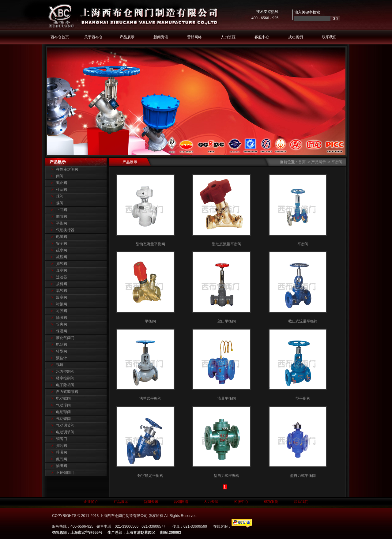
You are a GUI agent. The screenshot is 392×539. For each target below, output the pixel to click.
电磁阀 (62, 237)
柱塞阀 (62, 190)
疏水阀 (62, 250)
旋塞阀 (62, 297)
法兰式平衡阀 (150, 398)
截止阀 (62, 183)
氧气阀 (62, 291)
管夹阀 (62, 324)
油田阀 (62, 466)
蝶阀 (60, 203)
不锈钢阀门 (65, 473)
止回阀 (62, 210)
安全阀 (62, 243)
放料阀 (62, 284)
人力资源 (228, 37)
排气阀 (62, 264)
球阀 (60, 196)
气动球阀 (63, 405)
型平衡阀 (303, 398)
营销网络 (194, 37)
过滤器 (62, 277)
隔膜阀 (62, 318)
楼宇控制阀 (65, 378)
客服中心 (262, 37)
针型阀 (62, 351)
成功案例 (296, 37)
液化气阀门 (65, 338)
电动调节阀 (65, 432)
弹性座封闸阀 (67, 169)
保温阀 (62, 331)
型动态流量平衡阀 (150, 244)
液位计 (62, 358)
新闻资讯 (161, 37)
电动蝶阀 (63, 398)
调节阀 (62, 217)
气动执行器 (65, 230)
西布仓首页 (60, 37)
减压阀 (62, 257)
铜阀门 (62, 439)
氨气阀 (62, 459)
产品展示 (127, 37)
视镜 (60, 365)
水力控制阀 (65, 371)
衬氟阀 (62, 304)
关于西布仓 (93, 37)
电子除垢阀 (65, 385)
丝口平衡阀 (227, 321)
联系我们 (329, 37)
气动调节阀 (65, 425)
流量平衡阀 (227, 398)
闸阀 (60, 176)
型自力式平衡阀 (227, 476)
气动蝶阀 (63, 419)
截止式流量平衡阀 (303, 321)
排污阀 (62, 446)
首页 (302, 162)
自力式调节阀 (67, 392)
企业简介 (91, 502)
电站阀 (62, 345)
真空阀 (62, 270)
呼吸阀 (62, 452)
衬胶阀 (62, 311)
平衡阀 (62, 223)
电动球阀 (63, 412)
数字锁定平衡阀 (150, 476)
